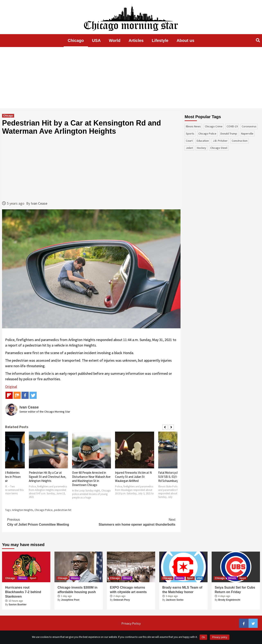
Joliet (189, 148)
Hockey (202, 148)
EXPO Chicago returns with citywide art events (128, 590)
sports (190, 134)
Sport (33, 578)
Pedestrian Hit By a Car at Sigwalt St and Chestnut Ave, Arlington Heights (47, 477)
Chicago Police (44, 510)
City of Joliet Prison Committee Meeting (49, 522)
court (189, 141)
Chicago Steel (219, 148)
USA (96, 40)
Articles (136, 40)
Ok (203, 637)
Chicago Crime (214, 126)
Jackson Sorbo (175, 600)
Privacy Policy (131, 623)
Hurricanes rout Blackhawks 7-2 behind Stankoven (23, 592)
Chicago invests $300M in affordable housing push (77, 590)
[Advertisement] (131, 78)
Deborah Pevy (122, 600)
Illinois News (193, 126)
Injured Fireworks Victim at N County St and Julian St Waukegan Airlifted (133, 477)
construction (240, 141)
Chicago (76, 40)
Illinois (22, 578)
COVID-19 (232, 126)
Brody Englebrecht (229, 600)
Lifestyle (160, 40)
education (203, 141)
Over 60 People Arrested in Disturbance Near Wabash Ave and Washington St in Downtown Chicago (91, 479)
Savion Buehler (18, 605)
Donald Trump (229, 134)
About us (186, 40)
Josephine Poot (70, 600)
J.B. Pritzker (220, 141)
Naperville (247, 134)
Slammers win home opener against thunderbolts (133, 522)
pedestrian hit (63, 510)
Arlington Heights (23, 510)
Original (11, 387)
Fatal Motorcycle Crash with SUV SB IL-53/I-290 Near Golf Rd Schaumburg (176, 477)
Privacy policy (220, 637)
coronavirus (249, 126)
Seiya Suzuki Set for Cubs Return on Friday (235, 590)
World (115, 40)
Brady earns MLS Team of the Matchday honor (182, 590)
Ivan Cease (39, 203)
